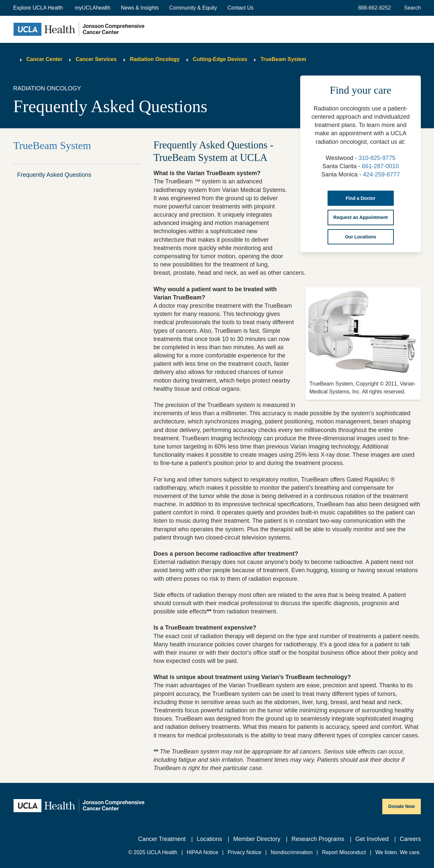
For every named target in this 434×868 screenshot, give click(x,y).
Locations (209, 839)
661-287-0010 (380, 166)
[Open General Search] (411, 8)
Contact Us (240, 8)
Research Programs (318, 839)
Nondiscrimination (291, 852)
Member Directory (257, 839)
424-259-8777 (381, 174)
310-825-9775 (377, 158)
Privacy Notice (245, 852)
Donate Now (402, 806)
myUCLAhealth (93, 8)
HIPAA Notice (203, 852)
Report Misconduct (344, 852)
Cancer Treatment (162, 839)
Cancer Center (44, 59)
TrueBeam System (283, 59)
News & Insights (140, 8)
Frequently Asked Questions (54, 175)
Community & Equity (193, 8)
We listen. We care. (398, 852)
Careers (410, 839)
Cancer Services (96, 59)
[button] (39, 8)
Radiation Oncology (155, 59)
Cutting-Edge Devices (220, 59)
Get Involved (372, 839)
